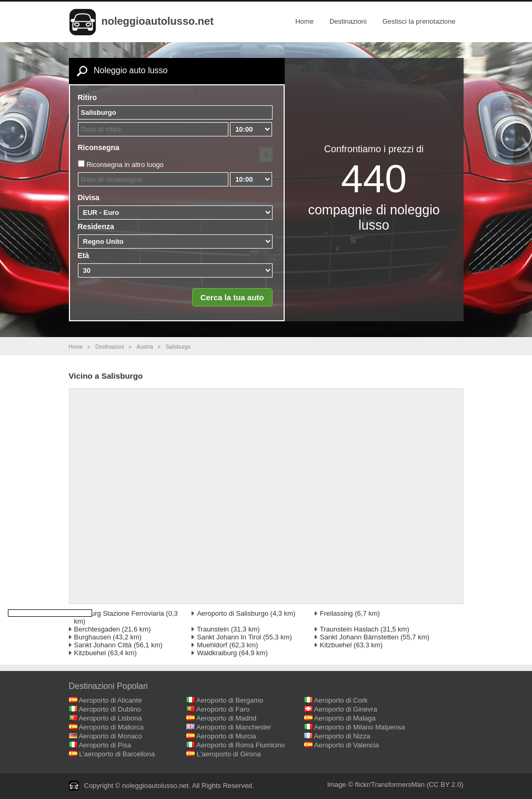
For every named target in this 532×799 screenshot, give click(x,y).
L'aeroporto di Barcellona (117, 754)
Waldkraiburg (217, 653)
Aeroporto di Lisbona (110, 718)
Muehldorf (212, 645)
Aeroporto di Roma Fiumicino (240, 745)
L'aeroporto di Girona (229, 754)
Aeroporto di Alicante (110, 700)
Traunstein (213, 629)
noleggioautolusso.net (158, 21)
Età (84, 255)
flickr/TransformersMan (390, 785)
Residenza (96, 226)
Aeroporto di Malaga (345, 718)
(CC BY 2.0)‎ (445, 785)
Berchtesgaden (97, 629)
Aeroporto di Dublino (110, 709)
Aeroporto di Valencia (347, 745)
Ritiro (88, 97)
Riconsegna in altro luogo (125, 165)
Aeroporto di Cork (341, 700)
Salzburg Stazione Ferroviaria (119, 613)
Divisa (89, 198)
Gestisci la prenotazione (419, 21)
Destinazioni (348, 21)
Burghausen (93, 637)
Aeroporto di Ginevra (346, 709)
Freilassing (337, 613)
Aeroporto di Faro (223, 709)
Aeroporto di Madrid (226, 718)
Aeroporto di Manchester (234, 727)
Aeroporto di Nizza (342, 736)
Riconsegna (99, 147)
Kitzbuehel (336, 645)
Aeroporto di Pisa (105, 745)
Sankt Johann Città (103, 645)
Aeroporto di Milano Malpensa (360, 727)
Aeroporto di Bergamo (230, 700)
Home (304, 21)
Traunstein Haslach (349, 629)
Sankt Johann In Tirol (229, 637)
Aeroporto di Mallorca (111, 727)
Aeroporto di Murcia (226, 736)
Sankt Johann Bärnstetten (359, 637)
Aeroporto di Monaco (110, 736)
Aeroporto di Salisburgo (233, 613)
